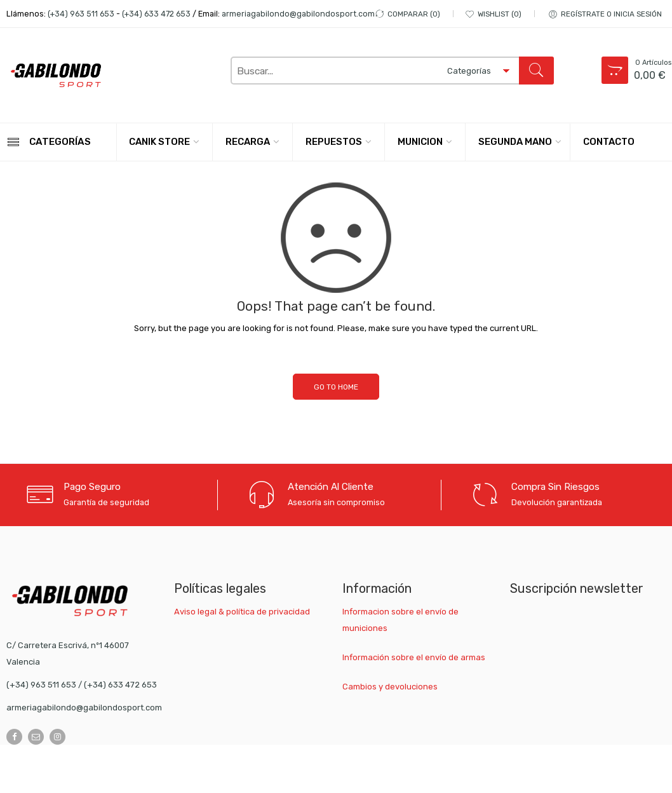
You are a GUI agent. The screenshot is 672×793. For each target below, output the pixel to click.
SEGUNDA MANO (515, 142)
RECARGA (248, 142)
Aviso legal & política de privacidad (242, 612)
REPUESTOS (334, 142)
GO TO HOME (336, 387)
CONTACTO (609, 142)
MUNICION (420, 142)
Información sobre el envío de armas (414, 657)
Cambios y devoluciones (390, 687)
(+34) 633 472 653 (156, 14)
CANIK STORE (159, 142)
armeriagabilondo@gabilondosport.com (298, 14)
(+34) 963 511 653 (81, 14)
